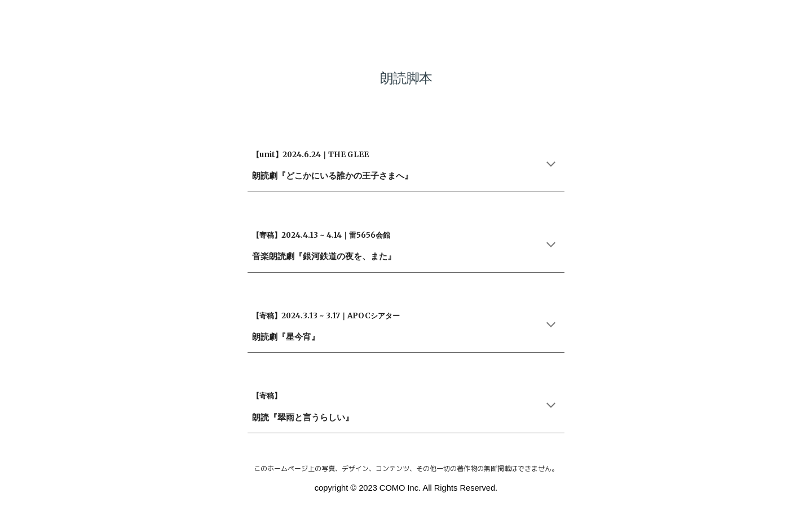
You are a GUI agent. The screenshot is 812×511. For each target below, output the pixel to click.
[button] (551, 165)
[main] (406, 70)
